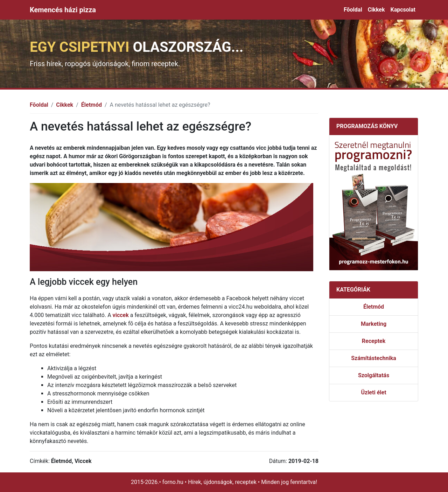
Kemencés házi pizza (63, 10)
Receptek (374, 341)
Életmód (92, 105)
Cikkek (376, 10)
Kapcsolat (403, 10)
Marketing (374, 324)
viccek (121, 315)
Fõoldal (353, 10)
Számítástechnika (374, 358)
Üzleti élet (373, 392)
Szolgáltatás (374, 375)
